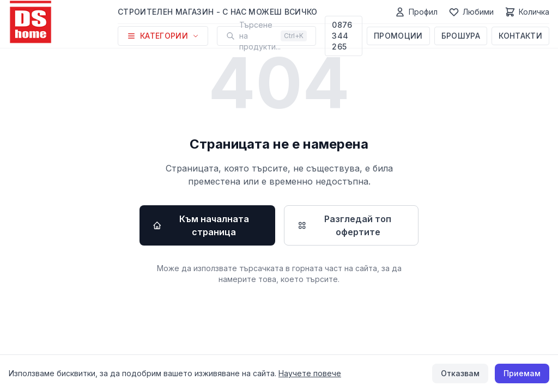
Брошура (461, 36)
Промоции (398, 36)
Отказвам (460, 373)
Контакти (520, 36)
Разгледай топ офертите (344, 225)
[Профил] (416, 12)
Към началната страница (201, 225)
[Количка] (527, 12)
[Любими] (471, 12)
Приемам (522, 373)
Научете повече (310, 373)
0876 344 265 (342, 36)
